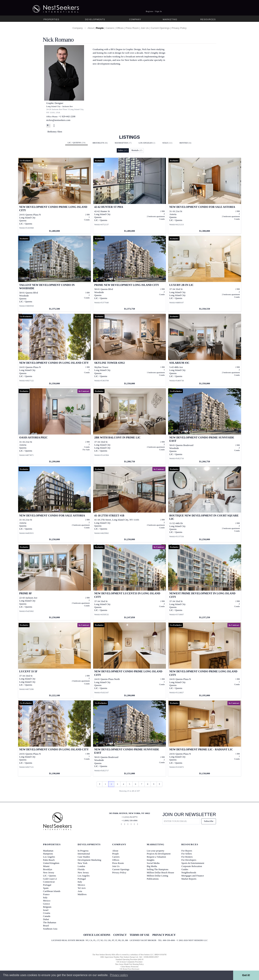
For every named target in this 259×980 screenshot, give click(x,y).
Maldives (82, 894)
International (84, 854)
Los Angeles (147, 143)
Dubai (46, 919)
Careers (110, 28)
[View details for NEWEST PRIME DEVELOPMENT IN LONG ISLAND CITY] (205, 582)
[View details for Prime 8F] (55, 582)
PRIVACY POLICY (164, 935)
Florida (81, 869)
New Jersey (49, 872)
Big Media (152, 866)
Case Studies (84, 857)
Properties (51, 19)
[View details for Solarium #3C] (205, 350)
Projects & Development (159, 854)
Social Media (153, 863)
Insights (151, 860)
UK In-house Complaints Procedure (129, 962)
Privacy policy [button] (119, 975)
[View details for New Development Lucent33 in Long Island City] (130, 582)
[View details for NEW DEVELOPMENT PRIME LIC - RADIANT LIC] (205, 738)
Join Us (145, 28)
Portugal (47, 885)
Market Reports (189, 879)
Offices (120, 28)
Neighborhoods (189, 872)
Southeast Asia (50, 929)
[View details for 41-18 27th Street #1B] (130, 504)
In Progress (83, 851)
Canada (47, 916)
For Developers (189, 860)
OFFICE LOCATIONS (97, 935)
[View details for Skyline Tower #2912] (130, 350)
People (100, 28)
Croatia (47, 913)
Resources (208, 19)
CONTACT (120, 935)
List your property (156, 851)
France (46, 894)
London (81, 866)
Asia (80, 891)
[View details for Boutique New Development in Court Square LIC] (205, 504)
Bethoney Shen (55, 132)
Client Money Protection (129, 967)
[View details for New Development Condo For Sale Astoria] (205, 196)
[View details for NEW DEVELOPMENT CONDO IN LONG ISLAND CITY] (55, 350)
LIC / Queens (76, 143)
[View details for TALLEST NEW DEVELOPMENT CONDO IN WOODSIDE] (55, 274)
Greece (46, 904)
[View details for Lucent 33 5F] (55, 660)
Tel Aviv (82, 888)
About (91, 28)
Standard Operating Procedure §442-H (129, 959)
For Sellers (187, 854)
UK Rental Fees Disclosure (129, 969)
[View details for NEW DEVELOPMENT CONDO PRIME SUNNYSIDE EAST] (205, 426)
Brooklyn (100, 143)
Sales (123, 150)
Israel (46, 910)
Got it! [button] (246, 975)
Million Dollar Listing (158, 876)
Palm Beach (49, 860)
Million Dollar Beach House (161, 872)
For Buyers (187, 851)
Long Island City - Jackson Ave (60, 106)
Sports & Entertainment (193, 863)
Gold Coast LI (50, 879)
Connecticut (49, 882)
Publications (153, 879)
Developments (95, 19)
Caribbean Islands (52, 891)
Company (135, 19)
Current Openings (160, 28)
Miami (46, 866)
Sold (167, 143)
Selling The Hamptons (158, 869)
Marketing (170, 19)
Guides (185, 869)
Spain (46, 888)
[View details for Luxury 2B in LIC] (205, 274)
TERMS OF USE (139, 935)
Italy (45, 897)
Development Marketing (89, 860)
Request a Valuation (156, 857)
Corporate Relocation (192, 866)
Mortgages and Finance (193, 876)
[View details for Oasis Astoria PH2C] (55, 426)
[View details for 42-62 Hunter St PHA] (130, 196)
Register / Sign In (154, 11)
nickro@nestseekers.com (58, 120)
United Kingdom (51, 863)
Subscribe (209, 821)
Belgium (47, 907)
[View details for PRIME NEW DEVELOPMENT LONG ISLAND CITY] (130, 274)
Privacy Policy (179, 28)
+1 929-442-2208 (67, 116)
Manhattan (123, 143)
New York (82, 863)
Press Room (132, 28)
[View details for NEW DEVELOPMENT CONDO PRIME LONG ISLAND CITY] (55, 196)
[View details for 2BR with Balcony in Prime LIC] (130, 426)
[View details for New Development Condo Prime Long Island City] (130, 660)
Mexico (47, 901)
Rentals (137, 150)
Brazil (46, 926)
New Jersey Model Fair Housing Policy (129, 964)
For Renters (187, 857)
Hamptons (48, 854)
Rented (185, 143)
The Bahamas (50, 922)
